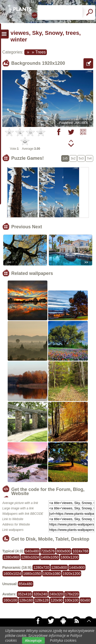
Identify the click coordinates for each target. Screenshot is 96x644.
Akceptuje (33, 640)
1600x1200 (70, 557)
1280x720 (41, 567)
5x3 (81, 158)
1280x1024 (30, 557)
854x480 (26, 584)
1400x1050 (50, 557)
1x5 (65, 158)
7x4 (89, 158)
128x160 (26, 600)
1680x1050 (32, 574)
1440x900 (77, 567)
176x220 (72, 594)
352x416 (25, 594)
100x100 (71, 600)
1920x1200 (72, 574)
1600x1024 (12, 574)
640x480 (32, 551)
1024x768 (80, 551)
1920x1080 (52, 574)
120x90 (57, 600)
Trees (40, 52)
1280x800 (59, 567)
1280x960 (11, 557)
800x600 (64, 551)
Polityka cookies (63, 640)
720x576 (48, 551)
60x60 (85, 600)
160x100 (10, 600)
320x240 (40, 594)
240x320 (56, 594)
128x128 (42, 600)
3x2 (73, 158)
